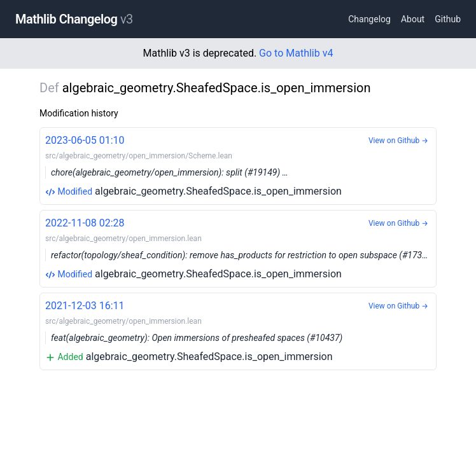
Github (448, 19)
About (413, 19)
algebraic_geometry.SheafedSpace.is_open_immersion (238, 165)
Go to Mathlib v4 (296, 53)
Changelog (369, 19)
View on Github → (398, 141)
